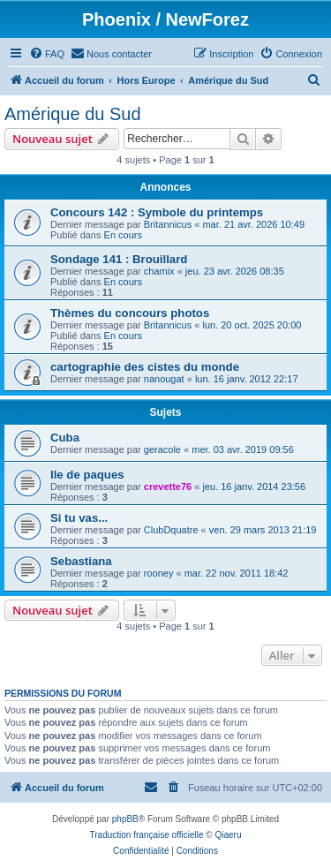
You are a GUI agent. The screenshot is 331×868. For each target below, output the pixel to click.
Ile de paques (87, 475)
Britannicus (168, 224)
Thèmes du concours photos (130, 313)
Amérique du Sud (73, 114)
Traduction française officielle (147, 835)
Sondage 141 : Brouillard (119, 259)
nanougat (164, 379)
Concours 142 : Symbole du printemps (157, 212)
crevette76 (168, 487)
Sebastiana (81, 561)
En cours (123, 235)
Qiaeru (228, 835)
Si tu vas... (79, 518)
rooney (159, 573)
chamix (159, 271)
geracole (162, 449)
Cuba (65, 438)
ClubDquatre (171, 530)
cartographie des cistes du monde (145, 367)
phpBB (125, 819)
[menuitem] (47, 54)
